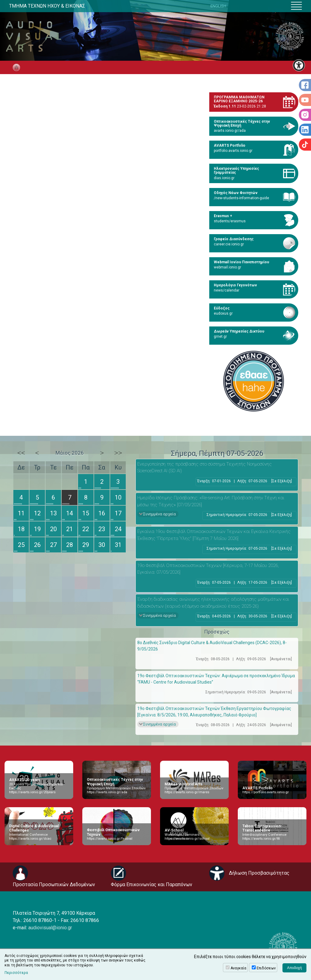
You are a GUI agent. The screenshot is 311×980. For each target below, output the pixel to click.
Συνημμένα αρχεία (159, 514)
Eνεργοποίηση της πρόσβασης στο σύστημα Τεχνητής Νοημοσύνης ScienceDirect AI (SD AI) (205, 468)
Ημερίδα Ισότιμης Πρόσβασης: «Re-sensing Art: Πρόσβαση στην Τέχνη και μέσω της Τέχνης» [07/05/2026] (211, 501)
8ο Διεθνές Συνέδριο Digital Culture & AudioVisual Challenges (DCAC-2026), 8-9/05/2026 (212, 646)
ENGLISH (218, 6)
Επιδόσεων (266, 968)
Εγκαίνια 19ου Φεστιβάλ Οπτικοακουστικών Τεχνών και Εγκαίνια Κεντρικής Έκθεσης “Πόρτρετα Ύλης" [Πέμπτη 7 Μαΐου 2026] (214, 535)
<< (21, 453)
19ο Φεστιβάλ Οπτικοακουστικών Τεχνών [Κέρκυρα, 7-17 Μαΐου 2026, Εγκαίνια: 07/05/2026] (208, 569)
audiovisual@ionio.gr (50, 928)
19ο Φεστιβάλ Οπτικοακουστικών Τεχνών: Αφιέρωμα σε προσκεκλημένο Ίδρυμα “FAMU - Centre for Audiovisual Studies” (216, 679)
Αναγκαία (238, 968)
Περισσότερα (16, 973)
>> (118, 453)
